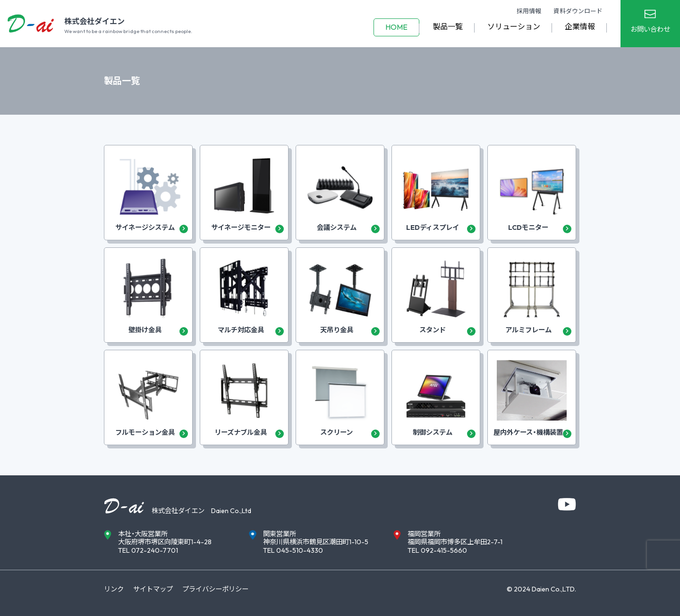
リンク (114, 589)
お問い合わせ (650, 29)
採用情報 (529, 11)
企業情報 (580, 26)
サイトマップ (153, 589)
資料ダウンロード (578, 11)
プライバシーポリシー (215, 589)
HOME (396, 27)
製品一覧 (448, 26)
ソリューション (514, 26)
